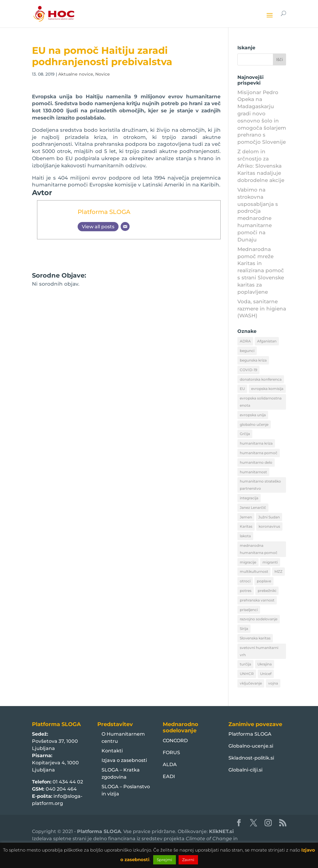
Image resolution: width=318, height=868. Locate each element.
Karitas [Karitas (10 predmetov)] (246, 526)
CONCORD (175, 741)
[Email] (125, 226)
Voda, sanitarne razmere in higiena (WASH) (262, 309)
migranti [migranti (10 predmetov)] (270, 562)
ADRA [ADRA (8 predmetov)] (245, 341)
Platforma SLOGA (104, 212)
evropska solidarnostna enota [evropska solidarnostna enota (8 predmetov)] (261, 402)
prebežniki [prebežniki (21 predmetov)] (267, 591)
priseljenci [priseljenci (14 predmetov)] (249, 610)
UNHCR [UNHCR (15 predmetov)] (247, 674)
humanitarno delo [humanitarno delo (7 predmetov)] (256, 462)
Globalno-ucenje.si (251, 746)
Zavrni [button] (188, 860)
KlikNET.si (221, 831)
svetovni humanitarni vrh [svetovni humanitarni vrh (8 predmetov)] (259, 651)
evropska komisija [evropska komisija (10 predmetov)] (267, 389)
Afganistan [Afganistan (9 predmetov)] (267, 341)
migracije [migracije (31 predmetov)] (248, 562)
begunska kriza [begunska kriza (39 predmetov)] (253, 360)
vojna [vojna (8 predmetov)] (273, 683)
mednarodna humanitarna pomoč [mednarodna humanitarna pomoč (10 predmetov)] (259, 549)
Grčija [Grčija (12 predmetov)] (245, 434)
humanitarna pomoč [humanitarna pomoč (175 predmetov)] (259, 453)
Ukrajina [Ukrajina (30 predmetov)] (265, 664)
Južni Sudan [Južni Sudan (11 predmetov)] (269, 517)
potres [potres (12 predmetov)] (246, 591)
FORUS (171, 753)
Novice (103, 74)
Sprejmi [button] (165, 860)
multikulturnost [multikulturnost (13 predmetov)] (254, 571)
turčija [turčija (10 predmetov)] (245, 664)
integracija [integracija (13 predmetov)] (249, 498)
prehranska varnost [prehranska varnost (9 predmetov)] (257, 600)
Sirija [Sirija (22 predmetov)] (244, 629)
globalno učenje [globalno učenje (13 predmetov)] (254, 424)
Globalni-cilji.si (245, 770)
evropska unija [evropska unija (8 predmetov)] (253, 415)
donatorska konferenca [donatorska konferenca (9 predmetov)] (261, 379)
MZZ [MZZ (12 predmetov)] (278, 571)
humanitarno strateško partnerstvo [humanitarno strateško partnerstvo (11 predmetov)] (260, 485)
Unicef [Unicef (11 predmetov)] (266, 674)
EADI (169, 776)
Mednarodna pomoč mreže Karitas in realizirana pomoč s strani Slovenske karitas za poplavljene (261, 271)
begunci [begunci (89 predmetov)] (247, 351)
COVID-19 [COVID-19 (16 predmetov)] (248, 370)
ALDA (170, 764)
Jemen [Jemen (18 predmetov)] (246, 517)
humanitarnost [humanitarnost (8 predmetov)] (253, 472)
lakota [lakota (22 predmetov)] (245, 536)
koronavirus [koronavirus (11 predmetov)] (269, 526)
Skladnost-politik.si (251, 758)
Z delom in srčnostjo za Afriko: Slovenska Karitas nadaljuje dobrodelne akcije (261, 166)
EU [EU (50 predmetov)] (242, 389)
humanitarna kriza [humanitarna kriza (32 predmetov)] (256, 443)
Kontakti (112, 751)
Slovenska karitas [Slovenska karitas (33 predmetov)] (255, 638)
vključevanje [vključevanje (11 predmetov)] (251, 683)
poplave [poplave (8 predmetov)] (264, 581)
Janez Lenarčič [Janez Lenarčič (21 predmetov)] (253, 508)
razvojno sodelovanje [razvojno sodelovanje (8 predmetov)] (259, 619)
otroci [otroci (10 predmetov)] (245, 581)
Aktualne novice (76, 74)
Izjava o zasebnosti (124, 760)
